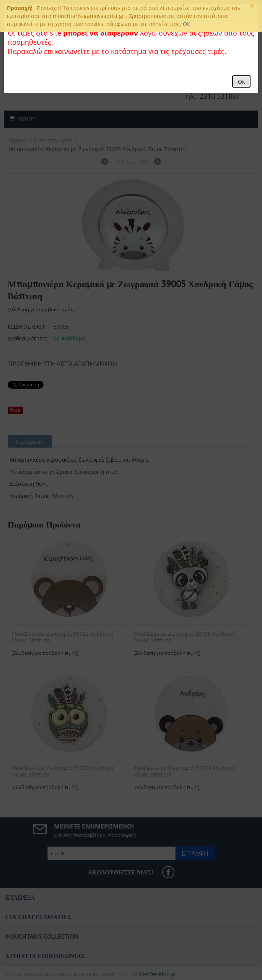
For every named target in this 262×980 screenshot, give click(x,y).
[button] (241, 81)
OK (187, 24)
